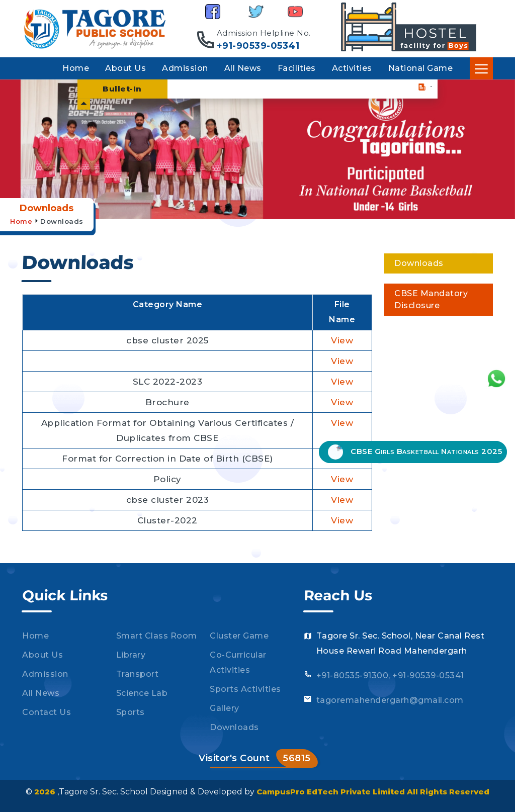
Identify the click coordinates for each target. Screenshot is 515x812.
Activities (352, 68)
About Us (125, 68)
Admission (185, 68)
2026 (46, 792)
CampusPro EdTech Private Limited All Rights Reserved (373, 792)
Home (76, 68)
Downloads (62, 221)
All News (243, 68)
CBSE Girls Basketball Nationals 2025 (415, 452)
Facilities (297, 68)
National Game (421, 68)
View (342, 340)
